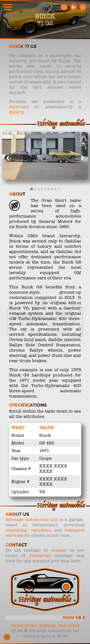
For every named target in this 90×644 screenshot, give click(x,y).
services (14, 535)
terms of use (24, 625)
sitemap (48, 625)
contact (59, 550)
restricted (69, 625)
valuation (41, 530)
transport (75, 530)
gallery (17, 112)
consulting (16, 530)
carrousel (19, 107)
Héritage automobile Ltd (32, 520)
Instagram (40, 555)
